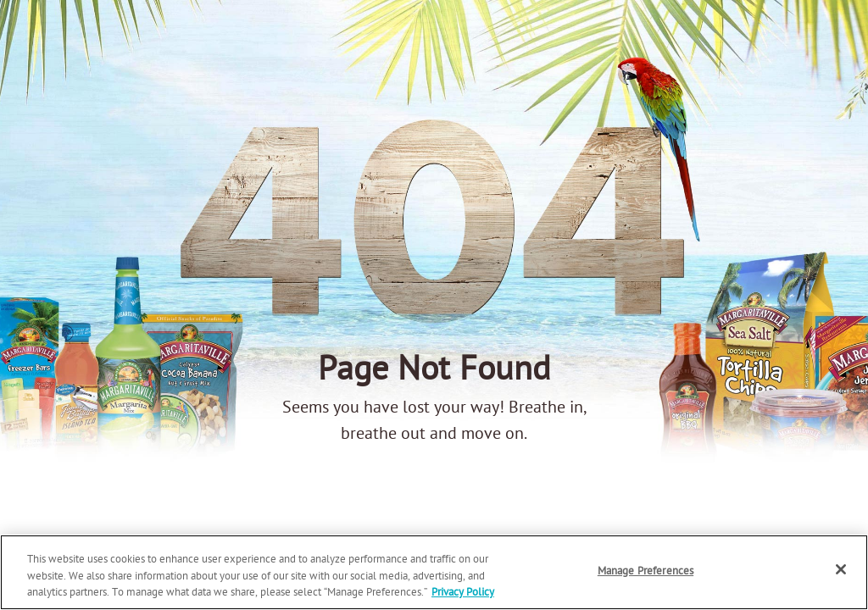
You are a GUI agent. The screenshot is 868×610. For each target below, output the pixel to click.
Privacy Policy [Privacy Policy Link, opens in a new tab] (463, 593)
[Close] (841, 569)
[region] (434, 572)
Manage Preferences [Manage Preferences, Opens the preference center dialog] (645, 571)
